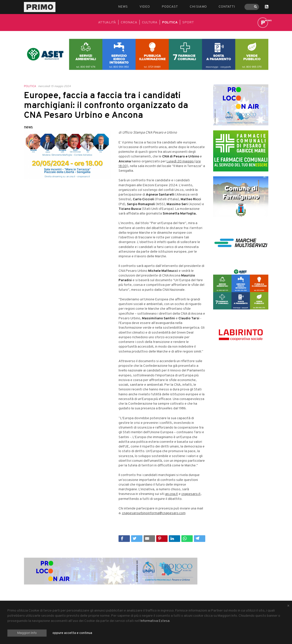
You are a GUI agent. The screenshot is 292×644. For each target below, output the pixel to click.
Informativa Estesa (155, 621)
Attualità (107, 23)
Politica (170, 23)
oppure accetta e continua (72, 633)
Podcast (170, 7)
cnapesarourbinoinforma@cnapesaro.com (154, 513)
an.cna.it (172, 494)
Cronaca (129, 23)
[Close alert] (288, 606)
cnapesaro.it (191, 494)
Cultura (150, 23)
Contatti (227, 7)
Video (145, 7)
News (123, 7)
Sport (188, 23)
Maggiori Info (27, 633)
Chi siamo (198, 7)
